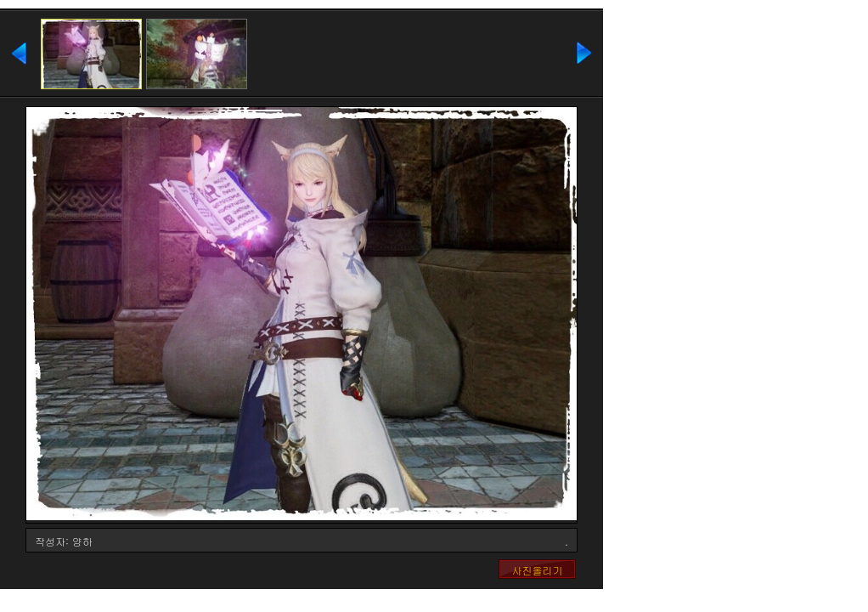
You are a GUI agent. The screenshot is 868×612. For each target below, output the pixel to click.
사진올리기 (538, 570)
